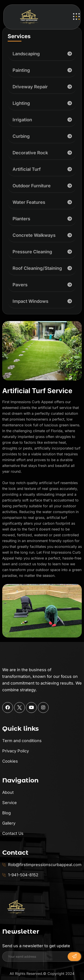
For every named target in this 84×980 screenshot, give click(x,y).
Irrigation (22, 120)
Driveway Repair (30, 87)
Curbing (21, 136)
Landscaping (26, 54)
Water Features (29, 202)
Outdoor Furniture (32, 186)
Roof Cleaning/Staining (37, 268)
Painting (21, 70)
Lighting (21, 103)
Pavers (20, 285)
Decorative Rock (30, 153)
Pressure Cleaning (32, 252)
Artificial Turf (27, 169)
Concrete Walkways (34, 235)
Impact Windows (30, 301)
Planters (21, 219)
